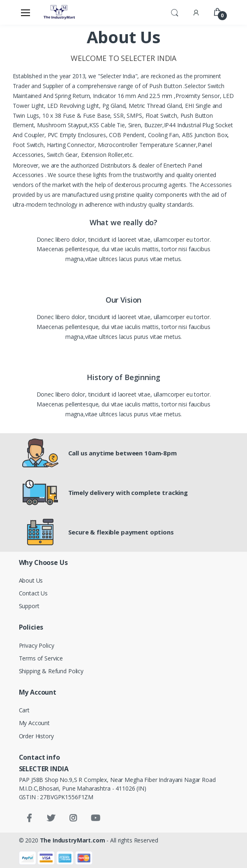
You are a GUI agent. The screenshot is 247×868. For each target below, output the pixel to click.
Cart (24, 710)
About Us (31, 580)
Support (29, 606)
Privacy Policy (37, 645)
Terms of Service (41, 658)
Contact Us (33, 593)
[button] (175, 12)
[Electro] (60, 12)
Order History (36, 736)
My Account (35, 723)
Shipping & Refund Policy (51, 671)
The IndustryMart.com (73, 840)
